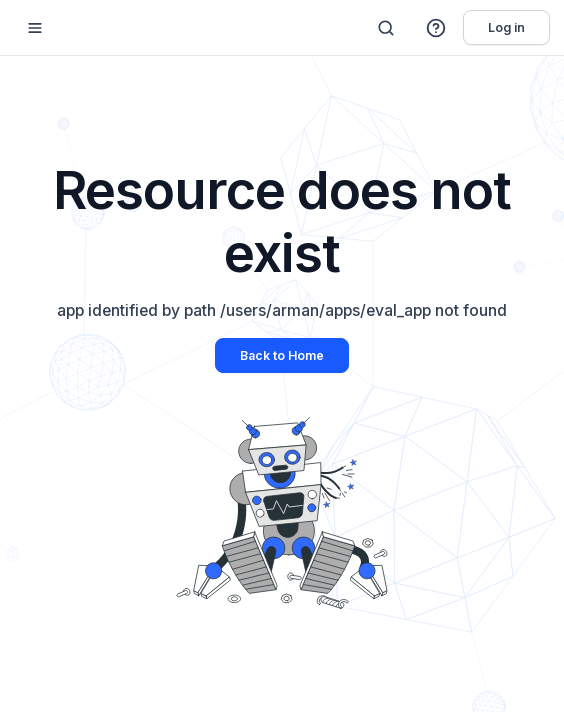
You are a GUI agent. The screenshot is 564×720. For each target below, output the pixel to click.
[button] (437, 28)
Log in (506, 27)
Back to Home (282, 355)
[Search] (386, 28)
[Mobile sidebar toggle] (35, 27)
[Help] (437, 28)
